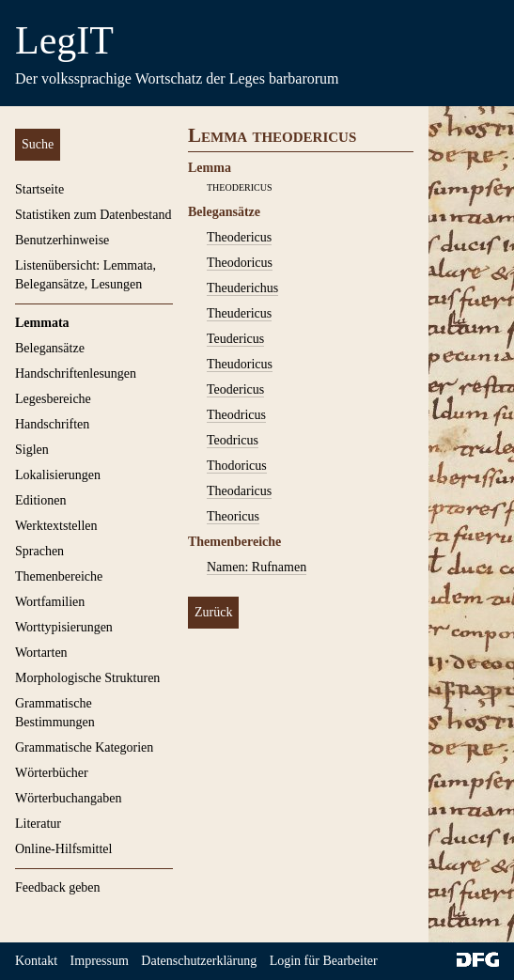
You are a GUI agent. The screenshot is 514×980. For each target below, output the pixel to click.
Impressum (100, 961)
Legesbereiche (53, 399)
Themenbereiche (59, 576)
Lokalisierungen (58, 475)
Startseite (39, 189)
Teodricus (233, 440)
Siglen (32, 450)
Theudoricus (240, 364)
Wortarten (41, 653)
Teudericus (235, 339)
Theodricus (236, 415)
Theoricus (233, 516)
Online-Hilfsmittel (63, 849)
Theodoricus (240, 263)
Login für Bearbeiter (324, 961)
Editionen (40, 500)
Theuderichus (242, 288)
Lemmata (42, 323)
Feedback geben (58, 887)
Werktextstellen (56, 526)
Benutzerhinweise (62, 240)
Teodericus (235, 389)
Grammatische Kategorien (84, 747)
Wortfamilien (50, 602)
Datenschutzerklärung (199, 961)
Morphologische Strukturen (87, 678)
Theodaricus (239, 491)
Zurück (213, 612)
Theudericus (239, 313)
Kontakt (36, 961)
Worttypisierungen (64, 627)
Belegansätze (50, 348)
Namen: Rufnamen (257, 567)
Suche (38, 144)
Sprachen (39, 551)
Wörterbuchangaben (69, 798)
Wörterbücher (52, 773)
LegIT (64, 40)
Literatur (38, 824)
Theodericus (239, 237)
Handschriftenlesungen (76, 373)
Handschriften (52, 424)
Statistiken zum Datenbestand (93, 215)
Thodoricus (237, 466)
